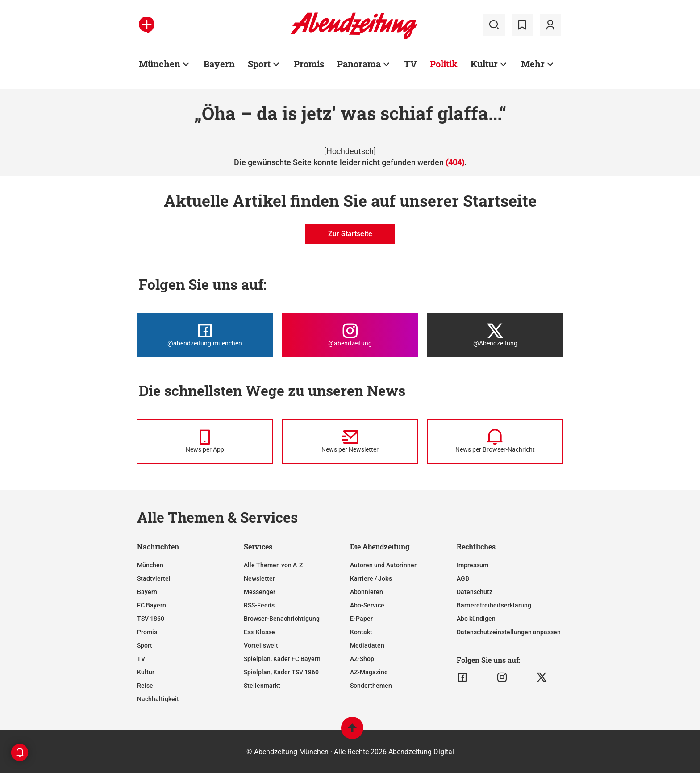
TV (141, 659)
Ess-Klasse (259, 632)
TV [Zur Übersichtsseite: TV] (410, 64)
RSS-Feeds (259, 605)
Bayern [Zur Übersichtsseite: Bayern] (219, 64)
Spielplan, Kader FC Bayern (282, 659)
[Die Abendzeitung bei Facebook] (205, 335)
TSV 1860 (151, 619)
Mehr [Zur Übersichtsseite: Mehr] (533, 64)
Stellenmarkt (262, 686)
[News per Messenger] (205, 441)
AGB (463, 578)
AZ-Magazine (369, 672)
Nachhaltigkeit (158, 699)
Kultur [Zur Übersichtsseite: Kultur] (484, 64)
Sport (145, 645)
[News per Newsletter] (350, 441)
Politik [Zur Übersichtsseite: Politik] (444, 64)
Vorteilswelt (261, 645)
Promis (147, 632)
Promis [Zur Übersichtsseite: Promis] (309, 64)
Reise (145, 686)
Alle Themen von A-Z (273, 565)
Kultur (146, 672)
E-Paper (361, 619)
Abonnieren (367, 592)
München (150, 565)
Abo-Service (367, 605)
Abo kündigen (476, 619)
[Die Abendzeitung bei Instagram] (350, 335)
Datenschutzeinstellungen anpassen (509, 632)
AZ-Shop (362, 659)
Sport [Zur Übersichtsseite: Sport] (259, 64)
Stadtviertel (154, 578)
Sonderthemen (371, 686)
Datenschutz (475, 592)
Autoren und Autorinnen (384, 565)
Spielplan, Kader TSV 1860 (281, 672)
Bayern (147, 592)
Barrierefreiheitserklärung (494, 605)
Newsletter (259, 578)
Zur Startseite (350, 234)
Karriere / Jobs (371, 578)
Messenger (260, 592)
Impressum (473, 565)
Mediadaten (367, 645)
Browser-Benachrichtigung (282, 619)
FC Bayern (152, 605)
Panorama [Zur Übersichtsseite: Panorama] (359, 64)
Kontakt (361, 632)
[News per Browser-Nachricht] (495, 441)
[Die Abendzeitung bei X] (495, 335)
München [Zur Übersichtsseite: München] (160, 64)
